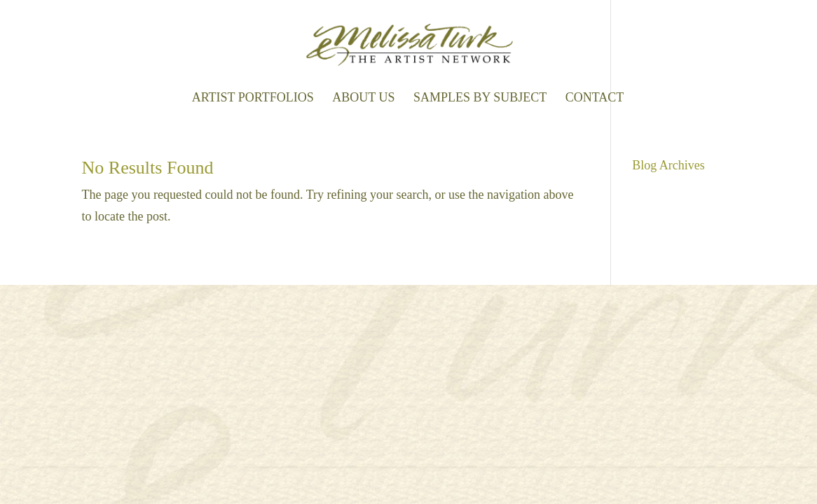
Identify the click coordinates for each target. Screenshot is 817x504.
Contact (595, 98)
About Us (363, 98)
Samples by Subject (480, 98)
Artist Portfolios (253, 98)
